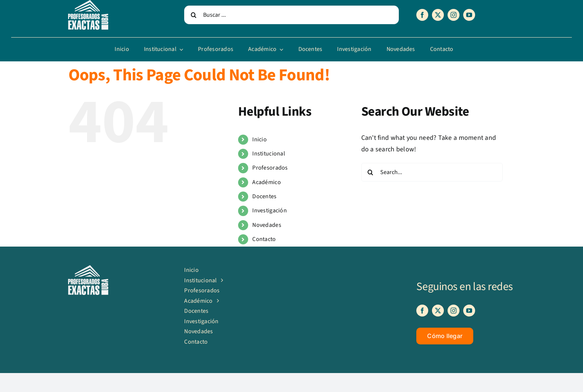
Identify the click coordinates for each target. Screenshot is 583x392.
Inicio (260, 139)
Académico (266, 182)
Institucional (269, 154)
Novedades (267, 225)
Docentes (264, 196)
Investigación (270, 211)
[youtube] (469, 15)
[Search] (193, 15)
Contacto (264, 239)
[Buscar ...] (291, 15)
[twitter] (438, 15)
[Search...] (432, 172)
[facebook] (422, 15)
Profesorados (270, 168)
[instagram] (454, 15)
